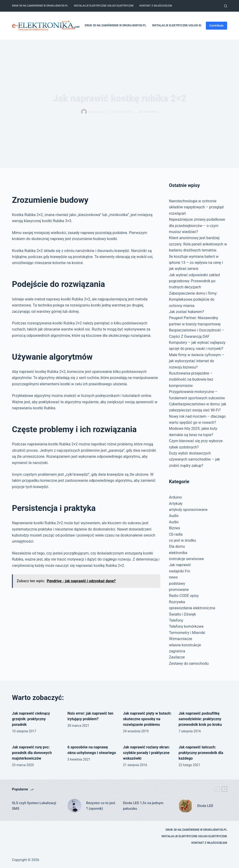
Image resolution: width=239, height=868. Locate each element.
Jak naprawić (148, 112)
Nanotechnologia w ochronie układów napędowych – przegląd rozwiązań (196, 207)
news (173, 577)
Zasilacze (177, 657)
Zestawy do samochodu (189, 663)
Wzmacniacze (181, 639)
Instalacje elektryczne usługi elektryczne (104, 6)
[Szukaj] (226, 6)
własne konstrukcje (185, 645)
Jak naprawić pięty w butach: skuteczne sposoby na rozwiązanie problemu (147, 719)
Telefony (176, 620)
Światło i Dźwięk (183, 614)
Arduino (175, 497)
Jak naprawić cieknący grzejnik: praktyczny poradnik (31, 719)
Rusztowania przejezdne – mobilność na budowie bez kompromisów (191, 379)
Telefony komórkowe (186, 626)
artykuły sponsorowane (188, 510)
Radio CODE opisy (184, 596)
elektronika (178, 553)
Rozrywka (177, 602)
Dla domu (177, 546)
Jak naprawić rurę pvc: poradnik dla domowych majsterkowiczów (32, 753)
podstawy (177, 584)
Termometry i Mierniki (187, 633)
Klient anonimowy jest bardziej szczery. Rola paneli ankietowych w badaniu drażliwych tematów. (198, 244)
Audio (174, 516)
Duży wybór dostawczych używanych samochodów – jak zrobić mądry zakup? (194, 459)
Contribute (216, 26)
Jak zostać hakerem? (186, 312)
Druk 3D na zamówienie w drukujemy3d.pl (40, 6)
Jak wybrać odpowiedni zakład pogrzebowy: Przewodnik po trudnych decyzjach (194, 281)
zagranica (177, 651)
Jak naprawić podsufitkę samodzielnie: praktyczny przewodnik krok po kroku (200, 719)
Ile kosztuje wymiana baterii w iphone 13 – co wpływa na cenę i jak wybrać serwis (196, 263)
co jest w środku (183, 540)
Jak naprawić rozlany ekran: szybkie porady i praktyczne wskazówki (146, 753)
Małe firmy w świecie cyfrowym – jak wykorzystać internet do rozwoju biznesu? (197, 361)
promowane (179, 590)
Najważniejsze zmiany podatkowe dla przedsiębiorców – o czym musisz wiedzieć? (197, 226)
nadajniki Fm (180, 571)
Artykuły (176, 504)
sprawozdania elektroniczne (192, 608)
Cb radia (176, 534)
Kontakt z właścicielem (156, 6)
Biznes (174, 528)
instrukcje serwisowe (186, 559)
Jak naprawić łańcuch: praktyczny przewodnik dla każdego (201, 753)
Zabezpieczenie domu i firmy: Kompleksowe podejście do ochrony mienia (193, 300)
